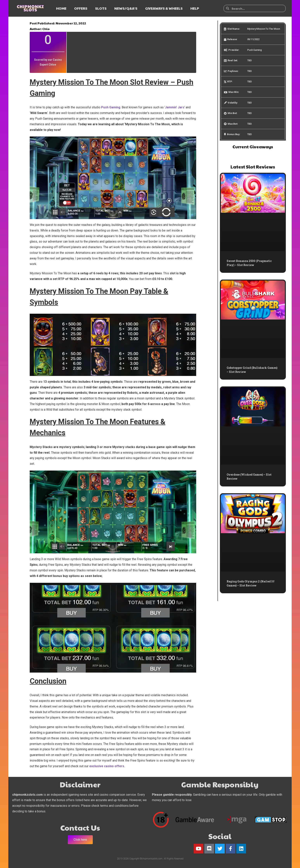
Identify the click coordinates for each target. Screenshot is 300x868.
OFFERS (81, 8)
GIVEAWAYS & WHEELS (164, 8)
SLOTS (101, 8)
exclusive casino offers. (107, 766)
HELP (195, 8)
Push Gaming (111, 107)
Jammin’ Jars (175, 107)
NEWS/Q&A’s (126, 8)
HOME (61, 8)
